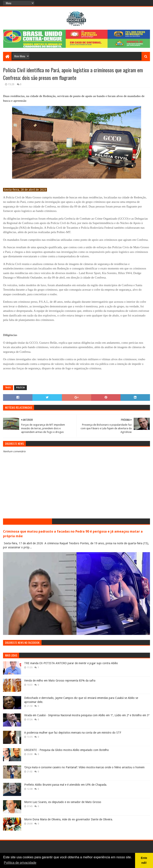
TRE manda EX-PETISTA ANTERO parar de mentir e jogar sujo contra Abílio (71, 663)
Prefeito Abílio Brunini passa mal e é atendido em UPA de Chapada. (66, 785)
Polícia (20, 388)
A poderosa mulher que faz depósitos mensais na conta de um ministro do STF (73, 733)
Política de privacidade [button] (20, 863)
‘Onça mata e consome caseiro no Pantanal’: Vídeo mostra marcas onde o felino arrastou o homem (84, 767)
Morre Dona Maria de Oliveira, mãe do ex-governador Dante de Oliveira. (69, 819)
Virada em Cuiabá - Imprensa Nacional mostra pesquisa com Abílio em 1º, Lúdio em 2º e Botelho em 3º (87, 715)
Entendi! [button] (144, 860)
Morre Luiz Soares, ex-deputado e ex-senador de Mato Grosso (63, 802)
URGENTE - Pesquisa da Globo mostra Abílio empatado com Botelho (67, 750)
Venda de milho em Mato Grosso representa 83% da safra (60, 681)
